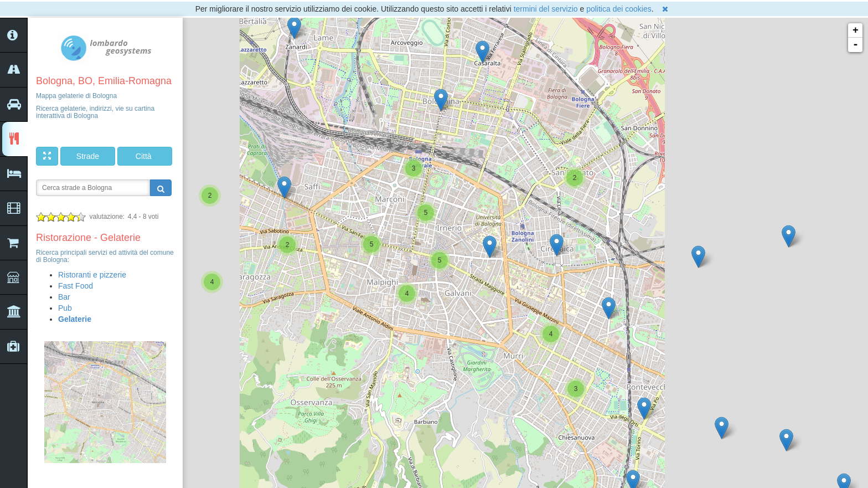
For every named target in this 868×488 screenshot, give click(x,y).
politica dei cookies (619, 9)
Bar (64, 297)
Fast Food (76, 286)
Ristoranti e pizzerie (92, 275)
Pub (65, 308)
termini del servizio (546, 9)
